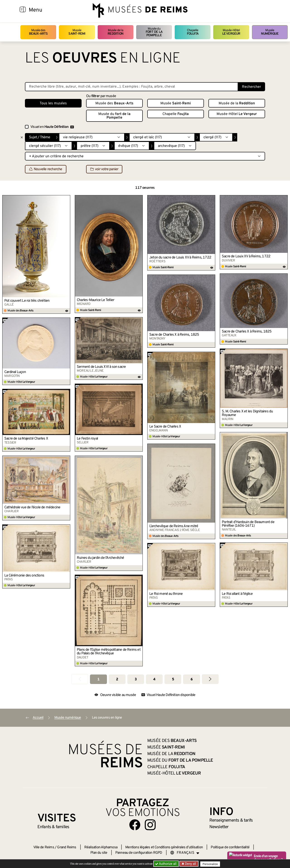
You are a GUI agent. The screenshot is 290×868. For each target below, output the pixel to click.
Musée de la (115, 32)
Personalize (211, 864)
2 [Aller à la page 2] (117, 679)
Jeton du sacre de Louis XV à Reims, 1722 (180, 258)
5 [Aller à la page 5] (173, 679)
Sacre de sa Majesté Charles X (26, 439)
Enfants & (53, 827)
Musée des (38, 32)
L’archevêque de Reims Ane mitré (174, 526)
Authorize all (166, 864)
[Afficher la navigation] (23, 10)
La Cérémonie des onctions (24, 576)
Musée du (154, 32)
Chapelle (193, 32)
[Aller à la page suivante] (210, 679)
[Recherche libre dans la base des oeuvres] (132, 87)
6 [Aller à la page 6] (192, 679)
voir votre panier (104, 169)
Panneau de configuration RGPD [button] (139, 853)
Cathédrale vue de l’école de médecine (32, 507)
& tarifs (231, 820)
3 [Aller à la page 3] (136, 679)
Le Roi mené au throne (166, 594)
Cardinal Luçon (15, 372)
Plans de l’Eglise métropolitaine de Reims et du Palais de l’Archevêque (109, 652)
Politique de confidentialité (230, 847)
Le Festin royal (87, 439)
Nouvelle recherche (46, 169)
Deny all (191, 864)
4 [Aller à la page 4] (154, 679)
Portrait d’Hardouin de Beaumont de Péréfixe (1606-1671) (248, 524)
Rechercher (251, 87)
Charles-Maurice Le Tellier (95, 300)
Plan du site (99, 853)
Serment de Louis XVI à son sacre (101, 367)
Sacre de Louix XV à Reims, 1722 (246, 256)
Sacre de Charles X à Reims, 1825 (247, 332)
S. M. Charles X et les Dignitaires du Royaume (247, 413)
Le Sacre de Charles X (165, 427)
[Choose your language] (185, 853)
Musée (77, 32)
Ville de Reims (44, 847)
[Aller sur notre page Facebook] (135, 825)
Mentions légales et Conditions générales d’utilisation (164, 847)
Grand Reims (67, 847)
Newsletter (219, 827)
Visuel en (52, 127)
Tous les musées (53, 103)
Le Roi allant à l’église (237, 594)
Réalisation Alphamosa (101, 847)
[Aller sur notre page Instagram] (150, 825)
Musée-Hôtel (231, 32)
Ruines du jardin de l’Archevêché (100, 558)
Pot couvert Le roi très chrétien (27, 301)
